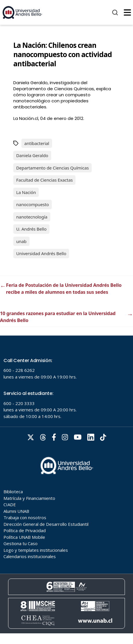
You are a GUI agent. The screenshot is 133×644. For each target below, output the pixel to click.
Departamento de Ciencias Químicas (52, 168)
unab (21, 241)
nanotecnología (32, 217)
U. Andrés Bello (31, 229)
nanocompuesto (33, 204)
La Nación (26, 192)
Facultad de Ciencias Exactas (44, 180)
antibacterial (37, 143)
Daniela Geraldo (32, 155)
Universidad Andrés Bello (41, 253)
